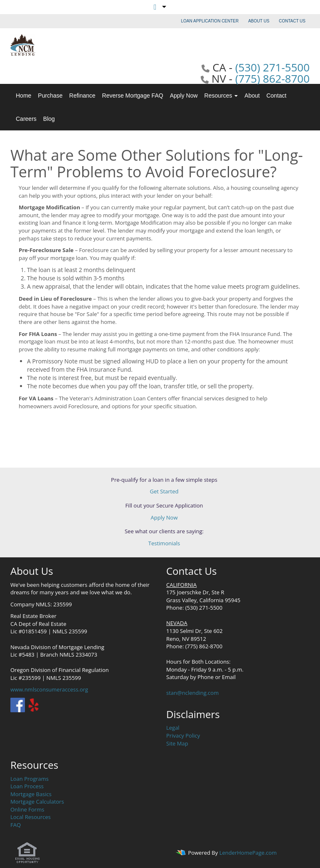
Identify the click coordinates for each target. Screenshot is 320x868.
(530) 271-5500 (272, 67)
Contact (276, 96)
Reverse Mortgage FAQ (133, 96)
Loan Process (27, 786)
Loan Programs (30, 779)
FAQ (16, 825)
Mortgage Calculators (37, 802)
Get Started (164, 491)
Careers (26, 119)
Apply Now (184, 96)
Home (23, 96)
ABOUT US (259, 21)
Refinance (82, 96)
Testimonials (164, 543)
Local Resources (31, 817)
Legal (173, 728)
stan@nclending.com (192, 693)
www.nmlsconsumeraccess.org (49, 689)
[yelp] (33, 704)
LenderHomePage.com (248, 853)
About (252, 96)
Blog (49, 119)
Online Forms (27, 809)
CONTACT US (292, 21)
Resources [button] (221, 96)
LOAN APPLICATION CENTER (210, 21)
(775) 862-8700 (272, 78)
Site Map (177, 743)
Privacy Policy (183, 736)
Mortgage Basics (31, 794)
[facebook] (18, 704)
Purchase (50, 96)
